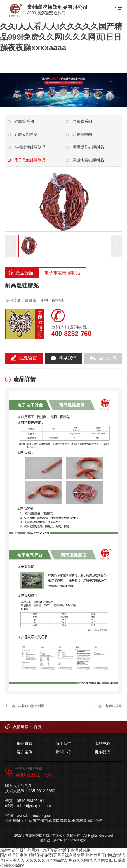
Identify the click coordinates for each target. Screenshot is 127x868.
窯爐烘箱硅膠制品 (88, 160)
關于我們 (63, 743)
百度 (37, 727)
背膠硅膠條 (114, 706)
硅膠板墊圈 (82, 134)
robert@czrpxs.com (34, 806)
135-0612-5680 (42, 791)
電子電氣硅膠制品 (30, 160)
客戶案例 (25, 752)
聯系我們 (102, 752)
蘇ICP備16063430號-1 (70, 840)
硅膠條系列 (82, 121)
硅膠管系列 (24, 121)
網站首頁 (25, 743)
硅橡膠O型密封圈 (31, 706)
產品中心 (102, 743)
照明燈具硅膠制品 (88, 147)
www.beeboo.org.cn (34, 816)
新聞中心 (63, 752)
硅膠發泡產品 (26, 134)
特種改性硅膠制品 (30, 147)
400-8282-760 (71, 334)
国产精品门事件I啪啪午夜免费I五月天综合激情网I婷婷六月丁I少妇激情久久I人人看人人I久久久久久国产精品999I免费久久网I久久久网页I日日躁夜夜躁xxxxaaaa (61, 26)
